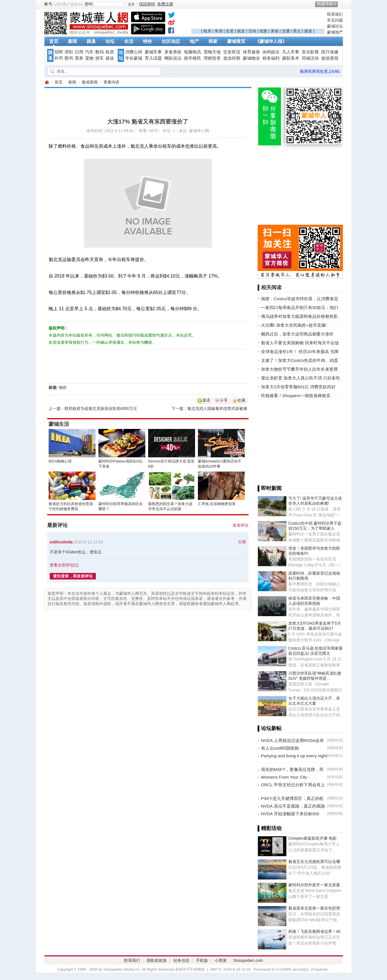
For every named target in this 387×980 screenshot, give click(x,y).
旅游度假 (330, 58)
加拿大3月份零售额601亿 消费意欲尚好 (298, 387)
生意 (230, 31)
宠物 (89, 58)
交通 (286, 31)
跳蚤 (91, 41)
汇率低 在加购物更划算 (217, 504)
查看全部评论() (64, 565)
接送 (308, 31)
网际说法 (173, 58)
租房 (207, 31)
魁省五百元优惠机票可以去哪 (314, 862)
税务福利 (271, 58)
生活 (129, 41)
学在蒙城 (134, 58)
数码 (100, 52)
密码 (89, 4)
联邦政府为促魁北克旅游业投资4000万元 (101, 408)
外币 (59, 58)
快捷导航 (325, 4)
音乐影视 (310, 52)
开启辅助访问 (342, 4)
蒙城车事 (153, 52)
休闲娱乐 (271, 52)
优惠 (263, 31)
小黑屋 (221, 960)
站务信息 (335, 777)
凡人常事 (291, 52)
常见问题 (335, 20)
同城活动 (310, 58)
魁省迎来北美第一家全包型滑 (314, 908)
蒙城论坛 (335, 26)
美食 (275, 31)
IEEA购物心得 (60, 461)
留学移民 (193, 58)
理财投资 (212, 58)
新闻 (73, 41)
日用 (79, 52)
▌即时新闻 (270, 488)
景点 (297, 31)
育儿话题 (153, 58)
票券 (79, 58)
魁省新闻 (90, 82)
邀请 (206, 400)
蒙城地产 (335, 32)
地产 (194, 41)
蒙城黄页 (236, 41)
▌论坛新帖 (270, 728)
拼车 (100, 58)
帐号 (48, 4)
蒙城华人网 (47, 82)
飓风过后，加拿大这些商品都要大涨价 (297, 334)
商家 (213, 41)
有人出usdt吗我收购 (280, 748)
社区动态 (171, 41)
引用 (242, 542)
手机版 (202, 960)
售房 (219, 31)
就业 (241, 31)
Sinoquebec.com (248, 960)
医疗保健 (330, 52)
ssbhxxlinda (61, 542)
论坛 (110, 41)
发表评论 (241, 525)
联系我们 (335, 14)
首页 (54, 41)
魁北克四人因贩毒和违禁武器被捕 (217, 408)
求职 (69, 52)
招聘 (59, 52)
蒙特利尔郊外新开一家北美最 (314, 885)
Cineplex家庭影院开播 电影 (313, 838)
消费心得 (134, 52)
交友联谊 (232, 52)
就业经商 (232, 58)
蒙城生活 (59, 424)
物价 (63, 387)
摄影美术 (291, 58)
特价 (148, 41)
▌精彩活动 (270, 828)
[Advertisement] (258, 20)
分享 (224, 400)
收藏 (241, 400)
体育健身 (251, 52)
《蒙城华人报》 (271, 41)
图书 (69, 58)
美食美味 (173, 52)
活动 (252, 31)
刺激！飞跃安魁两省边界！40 (314, 931)
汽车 (89, 52)
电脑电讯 (193, 52)
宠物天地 (212, 52)
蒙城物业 (251, 58)
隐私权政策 (157, 960)
